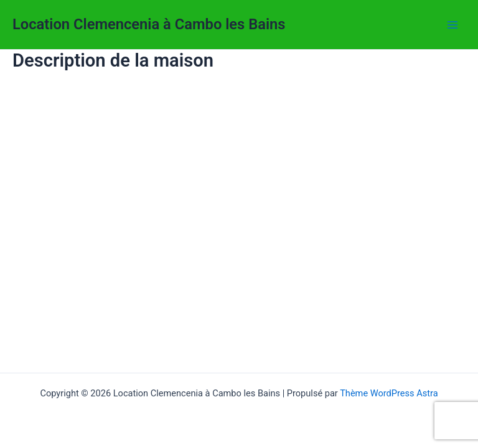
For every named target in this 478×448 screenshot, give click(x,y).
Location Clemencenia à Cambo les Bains (149, 24)
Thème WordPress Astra (389, 393)
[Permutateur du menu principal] (452, 25)
